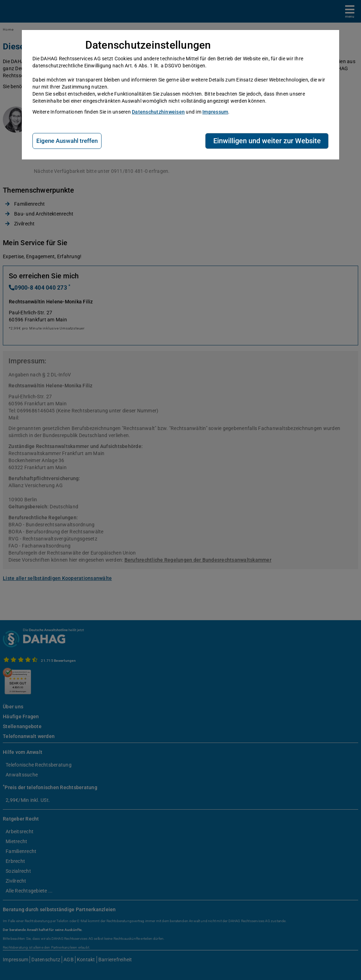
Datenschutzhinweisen (158, 112)
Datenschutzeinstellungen (148, 45)
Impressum (215, 112)
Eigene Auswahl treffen (67, 141)
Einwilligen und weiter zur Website (267, 141)
